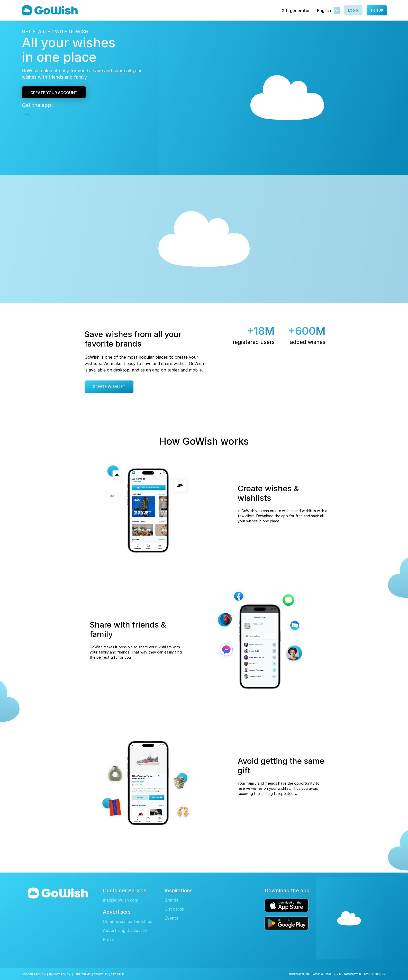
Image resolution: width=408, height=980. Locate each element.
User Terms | (84, 974)
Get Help (117, 974)
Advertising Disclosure (125, 931)
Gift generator (296, 11)
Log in (353, 10)
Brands (171, 900)
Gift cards (174, 909)
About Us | (102, 974)
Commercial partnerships (128, 922)
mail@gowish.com (121, 900)
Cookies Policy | (36, 974)
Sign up (377, 10)
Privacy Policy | (61, 974)
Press (108, 940)
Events (171, 918)
